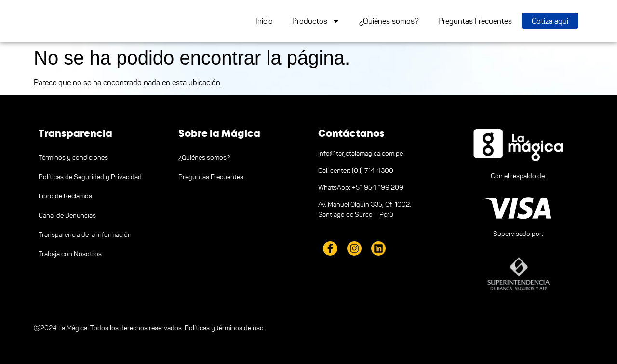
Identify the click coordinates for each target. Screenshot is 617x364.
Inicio (264, 21)
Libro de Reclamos (65, 196)
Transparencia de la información (85, 235)
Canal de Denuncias (67, 215)
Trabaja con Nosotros (70, 254)
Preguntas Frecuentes (475, 21)
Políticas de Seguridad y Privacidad (90, 177)
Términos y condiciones (73, 158)
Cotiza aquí (550, 21)
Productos (316, 21)
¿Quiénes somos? (389, 21)
